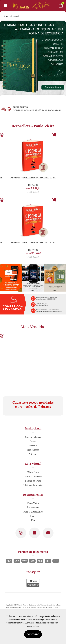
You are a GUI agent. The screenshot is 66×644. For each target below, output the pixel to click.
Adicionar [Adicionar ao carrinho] (54, 135)
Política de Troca (33, 481)
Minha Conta (33, 472)
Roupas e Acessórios (33, 512)
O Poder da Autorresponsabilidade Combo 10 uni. (33, 178)
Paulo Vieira (33, 503)
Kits (33, 520)
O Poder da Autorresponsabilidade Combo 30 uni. (33, 243)
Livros (33, 516)
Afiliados (33, 454)
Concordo (33, 634)
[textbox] (29, 16)
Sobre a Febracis (33, 437)
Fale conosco (33, 450)
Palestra (33, 446)
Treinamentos (33, 507)
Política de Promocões (33, 485)
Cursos (33, 441)
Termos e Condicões (33, 477)
